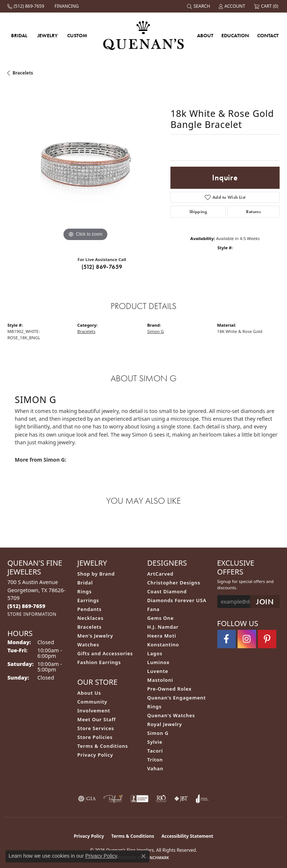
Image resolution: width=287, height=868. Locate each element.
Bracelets (23, 73)
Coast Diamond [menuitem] (167, 591)
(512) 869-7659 (102, 267)
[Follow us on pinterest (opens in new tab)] (267, 639)
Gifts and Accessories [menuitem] (105, 653)
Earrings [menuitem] (88, 600)
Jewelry (47, 35)
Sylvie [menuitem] (155, 742)
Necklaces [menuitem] (91, 618)
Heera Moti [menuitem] (162, 636)
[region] (85, 165)
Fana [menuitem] (153, 609)
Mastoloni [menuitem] (160, 680)
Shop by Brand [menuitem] (96, 574)
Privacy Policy (95, 755)
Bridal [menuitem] (85, 583)
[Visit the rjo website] (161, 799)
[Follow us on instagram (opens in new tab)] (247, 639)
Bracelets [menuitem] (90, 627)
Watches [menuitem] (88, 645)
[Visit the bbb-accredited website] (139, 799)
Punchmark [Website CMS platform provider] (157, 858)
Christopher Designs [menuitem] (174, 583)
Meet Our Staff (97, 719)
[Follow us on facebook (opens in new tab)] (227, 639)
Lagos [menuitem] (155, 653)
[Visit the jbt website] (181, 799)
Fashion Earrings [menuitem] (99, 662)
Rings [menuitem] (85, 591)
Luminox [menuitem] (158, 662)
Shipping (198, 212)
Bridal (19, 35)
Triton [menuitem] (155, 760)
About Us (89, 693)
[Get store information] (32, 614)
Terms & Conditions (103, 746)
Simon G (155, 331)
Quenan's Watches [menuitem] (171, 715)
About (205, 35)
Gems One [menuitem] (160, 618)
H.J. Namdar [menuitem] (163, 627)
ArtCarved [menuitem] (160, 574)
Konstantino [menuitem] (163, 645)
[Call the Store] (26, 606)
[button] (199, 6)
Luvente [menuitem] (158, 671)
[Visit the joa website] (202, 799)
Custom (77, 35)
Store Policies (95, 737)
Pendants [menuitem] (90, 609)
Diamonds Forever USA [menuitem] (177, 600)
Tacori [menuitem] (155, 751)
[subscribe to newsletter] (265, 602)
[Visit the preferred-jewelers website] (113, 799)
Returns (253, 212)
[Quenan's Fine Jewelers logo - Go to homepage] (144, 35)
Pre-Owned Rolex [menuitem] (169, 689)
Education (235, 35)
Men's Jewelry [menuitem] (95, 636)
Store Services (96, 728)
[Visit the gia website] (87, 799)
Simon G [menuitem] (158, 733)
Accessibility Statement (187, 836)
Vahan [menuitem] (155, 768)
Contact (268, 35)
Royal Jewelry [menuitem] (165, 724)
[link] (27, 6)
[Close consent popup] (143, 856)
